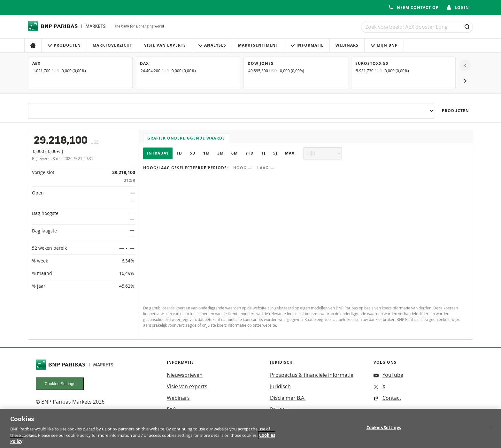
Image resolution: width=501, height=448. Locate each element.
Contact (387, 398)
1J (263, 153)
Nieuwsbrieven (185, 375)
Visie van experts (165, 45)
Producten (64, 45)
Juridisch (280, 386)
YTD (250, 153)
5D (193, 153)
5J (275, 153)
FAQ (172, 409)
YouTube (388, 375)
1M (206, 153)
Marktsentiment (258, 45)
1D (179, 153)
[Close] (491, 430)
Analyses (212, 45)
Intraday (158, 153)
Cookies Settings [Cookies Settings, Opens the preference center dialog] (384, 430)
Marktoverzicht (112, 45)
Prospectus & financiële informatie (312, 375)
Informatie (307, 45)
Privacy (279, 409)
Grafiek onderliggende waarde (186, 138)
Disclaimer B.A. (288, 398)
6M (235, 153)
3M (220, 153)
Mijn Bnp (384, 45)
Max (290, 153)
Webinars (347, 45)
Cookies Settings (60, 384)
